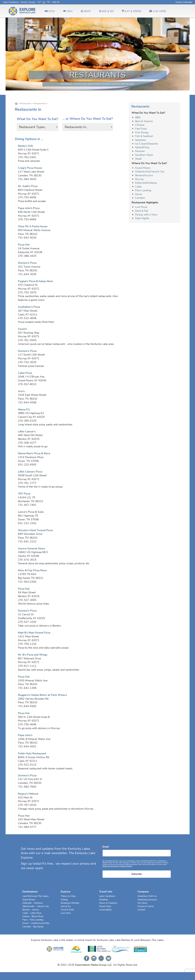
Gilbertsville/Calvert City (150, 172)
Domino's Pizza (27, 263)
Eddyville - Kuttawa (32, 903)
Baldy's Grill (25, 146)
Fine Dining (142, 132)
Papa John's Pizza (29, 208)
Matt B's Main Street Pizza (34, 633)
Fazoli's (23, 329)
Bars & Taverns (144, 121)
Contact (141, 910)
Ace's (21, 391)
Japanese (140, 140)
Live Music (141, 207)
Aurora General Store (31, 548)
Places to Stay (68, 896)
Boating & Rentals (70, 903)
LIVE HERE (158, 11)
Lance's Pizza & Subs (31, 512)
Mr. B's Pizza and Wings (33, 655)
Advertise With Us (147, 896)
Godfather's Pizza (29, 307)
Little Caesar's (27, 432)
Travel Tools (105, 906)
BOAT (86, 11)
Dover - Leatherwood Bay (36, 923)
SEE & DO (107, 11)
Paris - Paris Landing (33, 920)
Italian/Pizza (142, 147)
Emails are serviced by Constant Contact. (117, 866)
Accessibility (105, 910)
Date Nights (142, 218)
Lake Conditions (11, 2)
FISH (68, 11)
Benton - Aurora (31, 910)
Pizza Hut (24, 245)
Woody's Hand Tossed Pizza (35, 530)
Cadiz (138, 187)
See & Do (66, 906)
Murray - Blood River (33, 916)
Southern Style (144, 155)
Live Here (66, 913)
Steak (138, 159)
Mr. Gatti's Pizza (28, 186)
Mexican (140, 151)
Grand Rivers (143, 168)
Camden (140, 198)
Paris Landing (143, 190)
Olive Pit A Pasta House (33, 226)
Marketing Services (147, 900)
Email (106, 847)
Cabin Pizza (25, 373)
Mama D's (24, 409)
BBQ (138, 117)
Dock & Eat (142, 211)
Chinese (140, 125)
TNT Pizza (24, 494)
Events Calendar (184, 2)
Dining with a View (146, 215)
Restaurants (26, 103)
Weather (104, 900)
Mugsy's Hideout (28, 794)
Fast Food (141, 129)
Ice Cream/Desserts (147, 144)
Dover (139, 194)
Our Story (142, 903)
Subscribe (137, 874)
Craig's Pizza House (30, 168)
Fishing (64, 900)
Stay (50, 11)
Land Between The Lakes (35, 896)
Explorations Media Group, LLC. (94, 965)
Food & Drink (67, 910)
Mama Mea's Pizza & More (34, 453)
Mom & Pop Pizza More (32, 570)
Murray (139, 179)
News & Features (108, 903)
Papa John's (25, 735)
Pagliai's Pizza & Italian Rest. (36, 281)
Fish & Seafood (144, 136)
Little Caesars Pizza (30, 472)
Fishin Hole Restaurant (32, 753)
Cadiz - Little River (32, 913)
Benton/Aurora (144, 175)
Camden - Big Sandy (33, 927)
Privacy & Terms (146, 906)
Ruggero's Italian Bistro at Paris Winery (42, 695)
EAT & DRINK (132, 11)
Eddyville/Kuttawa (146, 183)
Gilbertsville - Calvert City (36, 906)
